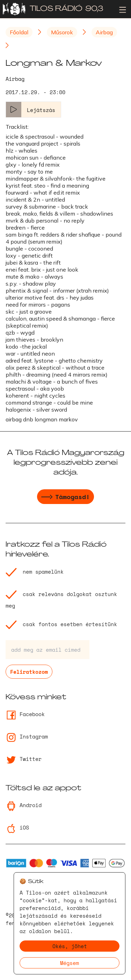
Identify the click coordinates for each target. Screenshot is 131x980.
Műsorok (62, 32)
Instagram (27, 736)
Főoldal (19, 32)
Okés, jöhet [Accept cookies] (70, 946)
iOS (17, 827)
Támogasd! (65, 498)
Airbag (104, 32)
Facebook (25, 714)
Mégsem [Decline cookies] (70, 963)
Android (24, 805)
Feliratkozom (29, 672)
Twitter (24, 759)
